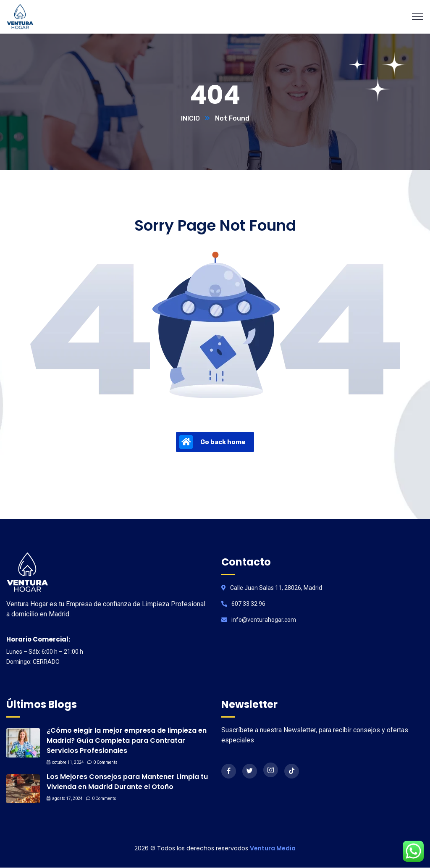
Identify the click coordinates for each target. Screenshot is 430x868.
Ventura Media (273, 849)
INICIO (190, 119)
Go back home (212, 442)
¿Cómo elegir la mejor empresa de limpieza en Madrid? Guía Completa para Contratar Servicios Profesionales (127, 741)
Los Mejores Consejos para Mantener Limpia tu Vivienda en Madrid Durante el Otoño (127, 782)
